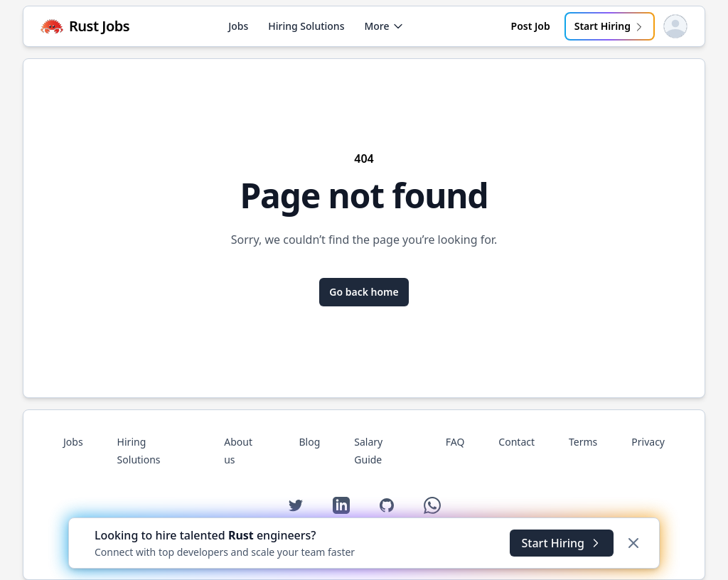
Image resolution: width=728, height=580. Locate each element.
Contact (516, 442)
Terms (583, 442)
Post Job (531, 26)
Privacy (648, 442)
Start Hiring (610, 26)
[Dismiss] (633, 543)
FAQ (455, 442)
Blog (309, 442)
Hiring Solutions (306, 26)
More (384, 26)
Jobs (238, 26)
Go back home (364, 292)
